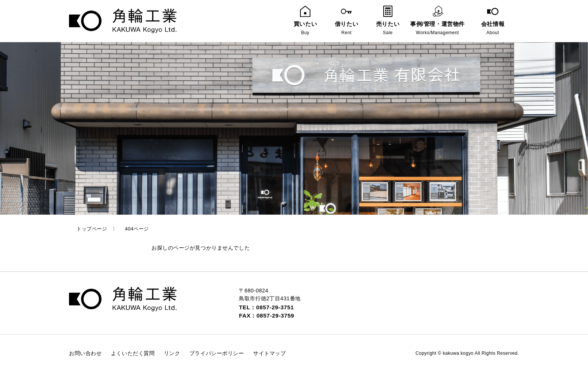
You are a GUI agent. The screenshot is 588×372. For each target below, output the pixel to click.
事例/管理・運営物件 (437, 21)
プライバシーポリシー (217, 353)
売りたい (388, 21)
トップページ (92, 229)
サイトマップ (269, 353)
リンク (172, 353)
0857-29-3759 (275, 316)
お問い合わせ (85, 353)
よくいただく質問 (133, 353)
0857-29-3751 (275, 307)
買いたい (305, 21)
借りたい (346, 21)
